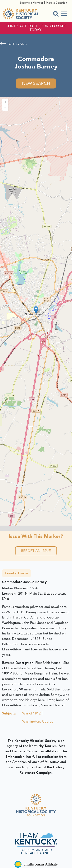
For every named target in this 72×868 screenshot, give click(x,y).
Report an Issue (36, 551)
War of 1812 (31, 713)
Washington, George (38, 721)
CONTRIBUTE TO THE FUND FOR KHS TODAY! (36, 28)
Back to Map (17, 44)
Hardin (16, 573)
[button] (36, 310)
